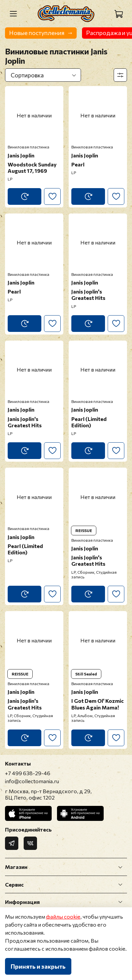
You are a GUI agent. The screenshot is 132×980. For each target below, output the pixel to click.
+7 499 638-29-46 (28, 773)
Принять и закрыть (38, 966)
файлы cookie (63, 916)
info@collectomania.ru (32, 781)
